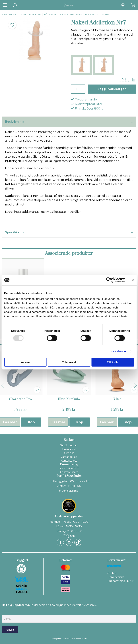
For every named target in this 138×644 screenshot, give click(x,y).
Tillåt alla (113, 362)
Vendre (84, 639)
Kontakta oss (69, 461)
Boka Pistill (69, 449)
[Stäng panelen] (133, 280)
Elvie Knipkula (69, 399)
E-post (5, 612)
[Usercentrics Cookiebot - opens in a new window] (109, 280)
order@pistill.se (69, 491)
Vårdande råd (69, 457)
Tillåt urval (69, 362)
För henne (50, 15)
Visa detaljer (119, 351)
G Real (118, 399)
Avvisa (25, 362)
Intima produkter (30, 15)
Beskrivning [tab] (69, 122)
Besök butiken (69, 445)
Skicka (10, 630)
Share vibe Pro (21, 399)
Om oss (69, 453)
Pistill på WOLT (69, 468)
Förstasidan (9, 15)
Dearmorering (69, 464)
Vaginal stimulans (71, 15)
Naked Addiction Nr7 (97, 15)
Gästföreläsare (69, 472)
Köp (31, 422)
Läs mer (58, 422)
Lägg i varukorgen (112, 89)
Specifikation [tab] (69, 233)
